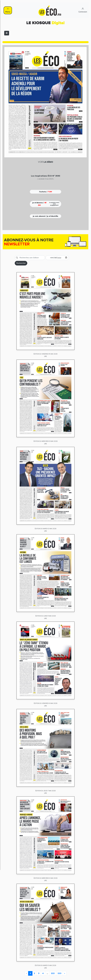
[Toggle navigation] (7, 33)
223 (59, 973)
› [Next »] (65, 973)
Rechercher (21, 263)
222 (53, 973)
